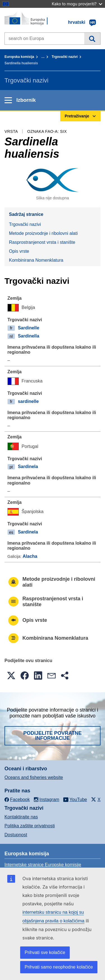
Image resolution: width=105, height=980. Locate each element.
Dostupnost (16, 835)
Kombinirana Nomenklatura (36, 260)
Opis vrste (19, 251)
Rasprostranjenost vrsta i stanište (42, 242)
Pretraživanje (92, 39)
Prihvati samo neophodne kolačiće (59, 967)
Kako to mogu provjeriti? (77, 4)
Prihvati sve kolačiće (45, 952)
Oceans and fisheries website (34, 777)
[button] (11, 676)
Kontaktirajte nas (21, 817)
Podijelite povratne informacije (53, 736)
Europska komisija (19, 57)
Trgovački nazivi (65, 57)
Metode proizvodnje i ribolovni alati (43, 233)
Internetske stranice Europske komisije (43, 865)
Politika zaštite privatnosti (30, 826)
